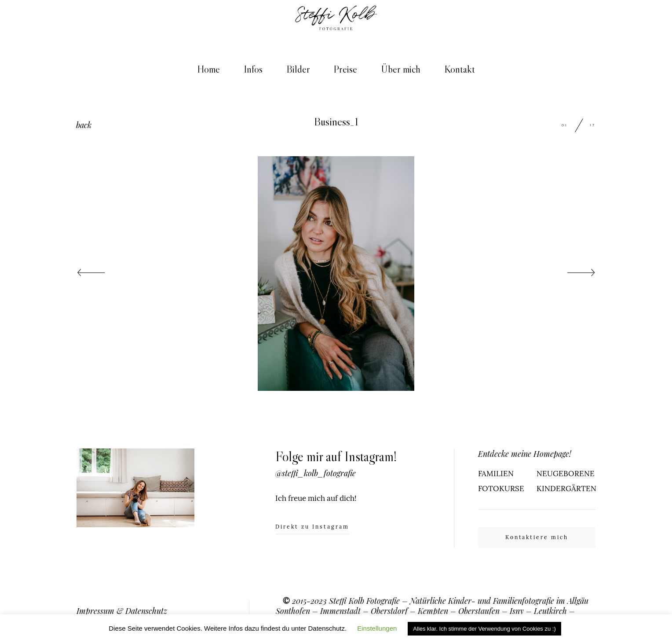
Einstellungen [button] (377, 628)
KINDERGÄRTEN (566, 489)
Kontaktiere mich (537, 537)
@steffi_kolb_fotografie (316, 473)
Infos (253, 69)
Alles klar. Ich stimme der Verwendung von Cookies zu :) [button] (484, 629)
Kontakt (460, 69)
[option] (336, 274)
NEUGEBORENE (566, 474)
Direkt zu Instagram (312, 527)
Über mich (401, 69)
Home (208, 69)
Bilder (298, 69)
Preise (345, 69)
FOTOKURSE (501, 489)
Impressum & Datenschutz (122, 611)
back (84, 125)
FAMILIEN (496, 474)
